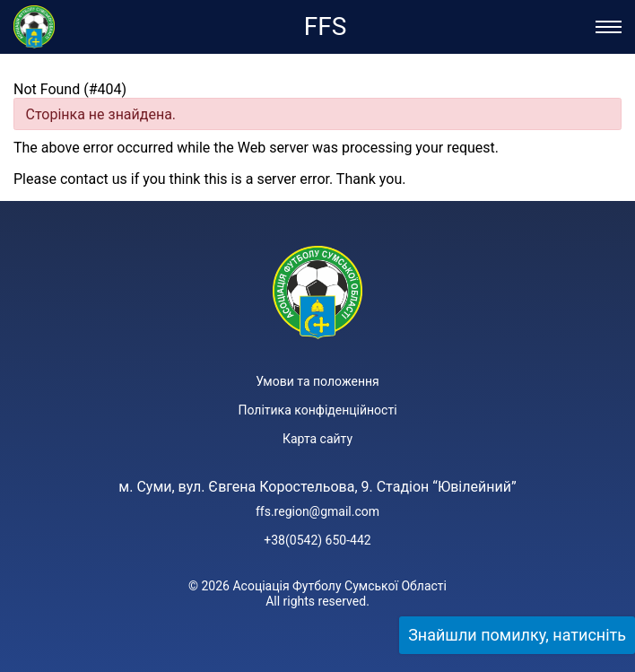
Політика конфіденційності (317, 410)
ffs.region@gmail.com (317, 511)
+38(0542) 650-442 (317, 540)
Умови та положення (317, 381)
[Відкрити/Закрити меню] (609, 27)
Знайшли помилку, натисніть (517, 635)
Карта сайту (317, 439)
